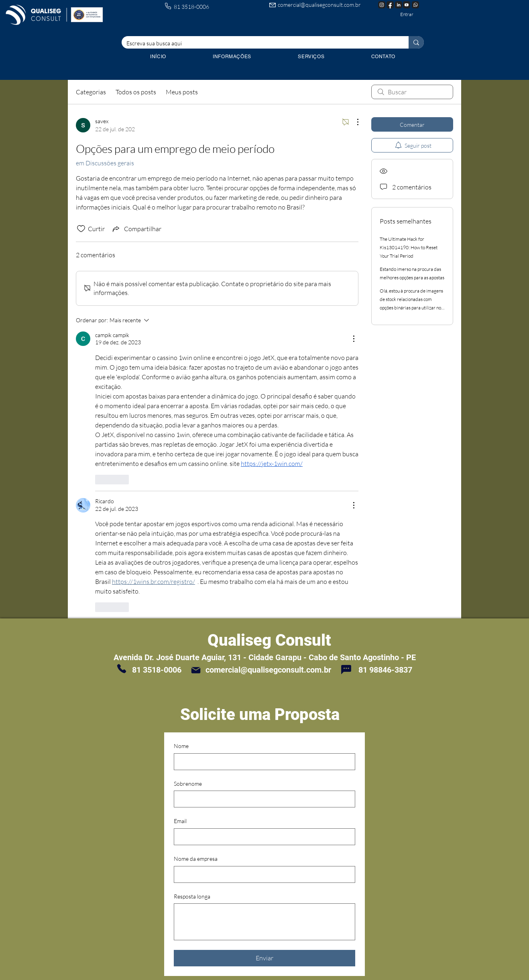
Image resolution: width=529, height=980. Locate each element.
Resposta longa (192, 896)
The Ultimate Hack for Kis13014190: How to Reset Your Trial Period (409, 247)
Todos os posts (136, 92)
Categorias (91, 92)
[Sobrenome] (262, 799)
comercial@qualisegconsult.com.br (319, 5)
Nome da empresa (196, 859)
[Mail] (196, 670)
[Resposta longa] (264, 922)
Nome (181, 746)
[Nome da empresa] (262, 874)
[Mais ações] (354, 122)
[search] (412, 92)
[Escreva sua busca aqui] (259, 43)
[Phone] (122, 669)
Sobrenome (188, 784)
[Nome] (262, 762)
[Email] (262, 837)
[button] (311, 57)
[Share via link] (136, 229)
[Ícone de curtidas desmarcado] (81, 229)
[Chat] (346, 669)
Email (180, 821)
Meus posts (182, 92)
